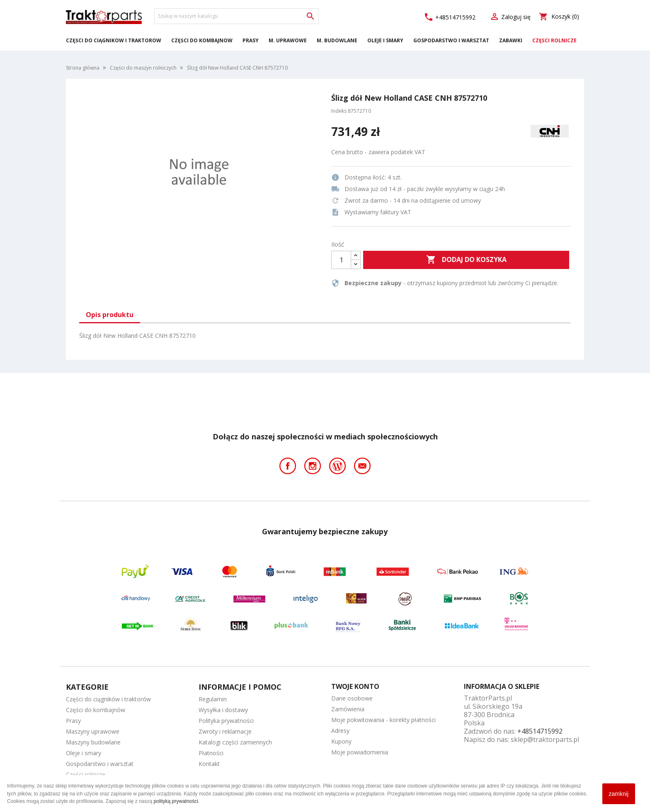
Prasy (251, 40)
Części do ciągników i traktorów (114, 40)
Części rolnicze (554, 40)
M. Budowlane (337, 40)
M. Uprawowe (288, 40)
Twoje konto (355, 686)
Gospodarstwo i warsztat (451, 40)
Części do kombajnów (202, 40)
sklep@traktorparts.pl (545, 739)
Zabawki (511, 40)
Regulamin (213, 699)
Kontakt (209, 764)
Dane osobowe (352, 698)
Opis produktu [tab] (110, 315)
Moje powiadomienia (360, 752)
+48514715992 (450, 17)
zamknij (619, 794)
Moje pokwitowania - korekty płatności (383, 720)
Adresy (340, 731)
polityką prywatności (176, 801)
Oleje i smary (385, 40)
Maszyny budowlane (93, 742)
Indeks (339, 111)
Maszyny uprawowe (93, 731)
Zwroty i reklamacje (225, 731)
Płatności (211, 753)
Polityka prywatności (226, 721)
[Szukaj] (236, 16)
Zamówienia (348, 709)
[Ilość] (341, 260)
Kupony (341, 741)
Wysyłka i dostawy (223, 710)
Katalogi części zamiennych (235, 742)
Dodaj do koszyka (466, 260)
